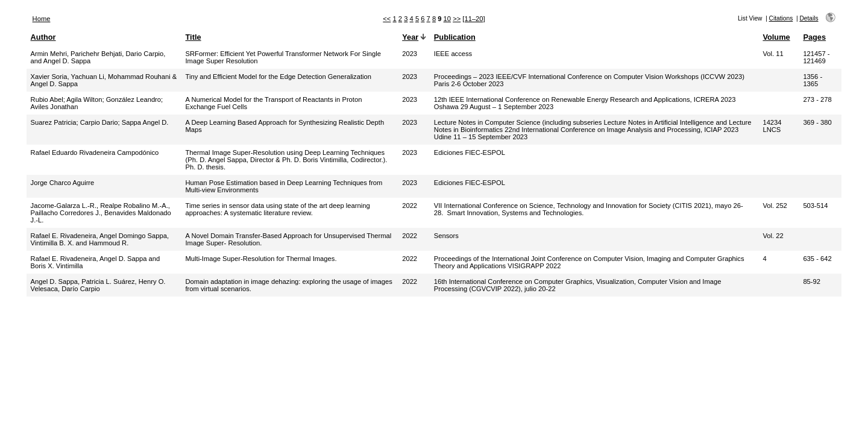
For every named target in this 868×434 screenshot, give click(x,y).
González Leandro (134, 99)
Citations (781, 18)
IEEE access (453, 54)
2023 (410, 54)
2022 (410, 206)
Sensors (446, 236)
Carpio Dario (99, 122)
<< (387, 19)
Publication (455, 37)
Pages (814, 37)
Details (809, 18)
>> (457, 19)
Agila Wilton (84, 99)
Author (43, 37)
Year (410, 37)
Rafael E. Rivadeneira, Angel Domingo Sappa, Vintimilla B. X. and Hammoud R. (100, 239)
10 (447, 19)
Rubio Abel (47, 99)
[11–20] (473, 19)
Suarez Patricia (54, 122)
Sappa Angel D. (145, 122)
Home (42, 19)
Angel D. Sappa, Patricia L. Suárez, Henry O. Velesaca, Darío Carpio (98, 285)
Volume (776, 37)
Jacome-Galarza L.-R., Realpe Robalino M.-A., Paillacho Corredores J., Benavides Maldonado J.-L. (101, 213)
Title (193, 37)
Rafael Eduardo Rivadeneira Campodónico (95, 153)
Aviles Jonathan (55, 107)
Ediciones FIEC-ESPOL (470, 153)
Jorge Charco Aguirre (63, 183)
